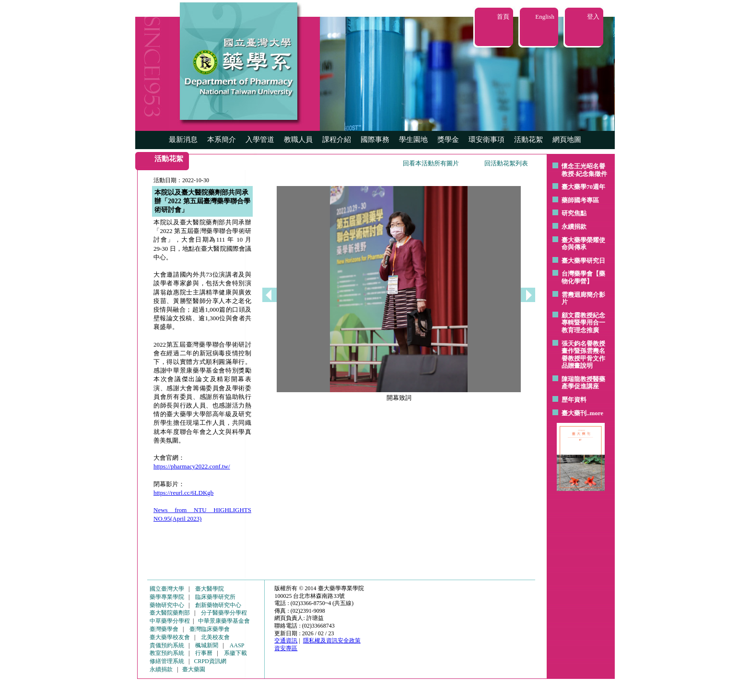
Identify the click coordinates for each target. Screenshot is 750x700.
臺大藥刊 (574, 413)
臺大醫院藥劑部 (170, 613)
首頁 (503, 17)
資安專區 (286, 648)
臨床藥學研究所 (215, 597)
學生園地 (413, 140)
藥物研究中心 (167, 605)
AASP (237, 645)
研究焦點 (574, 213)
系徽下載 (235, 653)
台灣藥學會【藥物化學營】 (583, 277)
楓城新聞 (207, 645)
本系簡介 (222, 140)
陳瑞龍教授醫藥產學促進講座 (583, 383)
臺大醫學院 (210, 589)
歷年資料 (574, 400)
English (545, 17)
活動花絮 (528, 140)
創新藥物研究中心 (218, 605)
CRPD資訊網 (210, 661)
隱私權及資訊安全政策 (332, 641)
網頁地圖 (567, 140)
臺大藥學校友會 (170, 637)
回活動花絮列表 (506, 163)
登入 (593, 17)
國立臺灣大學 (167, 589)
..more (595, 413)
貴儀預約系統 (167, 645)
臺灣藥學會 (164, 629)
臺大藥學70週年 (583, 187)
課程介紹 (337, 140)
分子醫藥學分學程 (224, 613)
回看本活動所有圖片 (431, 163)
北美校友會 (215, 637)
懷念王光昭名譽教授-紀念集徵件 (584, 170)
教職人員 (298, 140)
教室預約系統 (167, 653)
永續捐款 (574, 227)
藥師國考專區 (580, 200)
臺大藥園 (194, 669)
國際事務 (375, 140)
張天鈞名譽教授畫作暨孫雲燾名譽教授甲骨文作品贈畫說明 (583, 355)
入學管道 (260, 140)
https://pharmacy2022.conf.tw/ (192, 466)
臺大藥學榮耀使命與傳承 (583, 244)
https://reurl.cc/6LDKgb (183, 493)
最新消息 (183, 140)
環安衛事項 (486, 140)
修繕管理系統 (167, 661)
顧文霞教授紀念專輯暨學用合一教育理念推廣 (583, 323)
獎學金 (448, 140)
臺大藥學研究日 (583, 261)
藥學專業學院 (167, 597)
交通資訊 (286, 641)
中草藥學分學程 (170, 621)
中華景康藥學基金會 (224, 621)
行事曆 (204, 653)
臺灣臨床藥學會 (210, 629)
